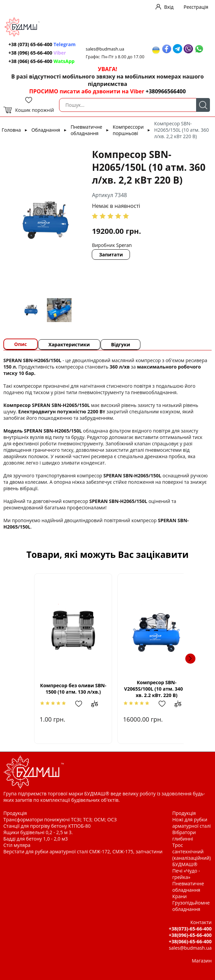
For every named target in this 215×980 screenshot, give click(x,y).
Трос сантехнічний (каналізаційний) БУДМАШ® (192, 855)
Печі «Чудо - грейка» (186, 874)
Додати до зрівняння (89, 704)
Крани (180, 896)
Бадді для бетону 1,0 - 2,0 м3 (36, 839)
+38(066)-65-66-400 (190, 941)
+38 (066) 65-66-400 (42, 61)
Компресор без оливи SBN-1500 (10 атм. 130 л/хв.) (61, 689)
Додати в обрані (72, 704)
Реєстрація (196, 7)
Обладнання (46, 130)
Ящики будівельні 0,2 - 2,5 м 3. (38, 832)
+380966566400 (166, 91)
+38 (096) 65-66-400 (37, 53)
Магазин (202, 961)
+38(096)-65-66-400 (190, 935)
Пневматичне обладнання (86, 130)
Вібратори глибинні (184, 835)
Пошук (203, 105)
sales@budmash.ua (105, 49)
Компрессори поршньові (128, 130)
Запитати (111, 255)
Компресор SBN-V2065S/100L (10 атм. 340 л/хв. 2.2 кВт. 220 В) (154, 689)
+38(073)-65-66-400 (190, 929)
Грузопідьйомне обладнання (191, 906)
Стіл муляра (17, 845)
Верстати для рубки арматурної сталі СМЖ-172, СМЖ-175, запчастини (83, 851)
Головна (11, 130)
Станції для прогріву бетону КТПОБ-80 (47, 826)
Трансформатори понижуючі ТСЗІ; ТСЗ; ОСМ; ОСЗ (60, 819)
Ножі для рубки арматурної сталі (192, 823)
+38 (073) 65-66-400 (42, 44)
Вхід (169, 7)
